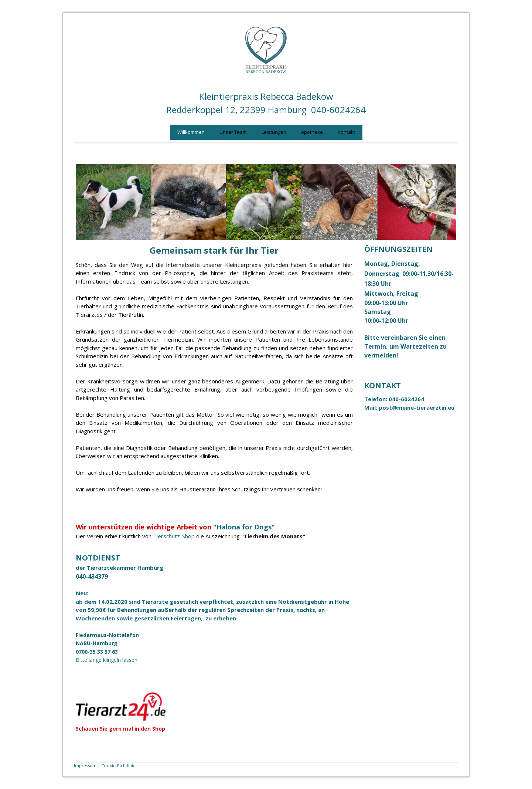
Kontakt (346, 132)
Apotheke (312, 132)
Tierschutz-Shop (174, 536)
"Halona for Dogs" (244, 527)
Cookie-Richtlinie (118, 766)
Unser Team (233, 132)
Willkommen (191, 132)
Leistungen (274, 132)
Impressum (85, 766)
